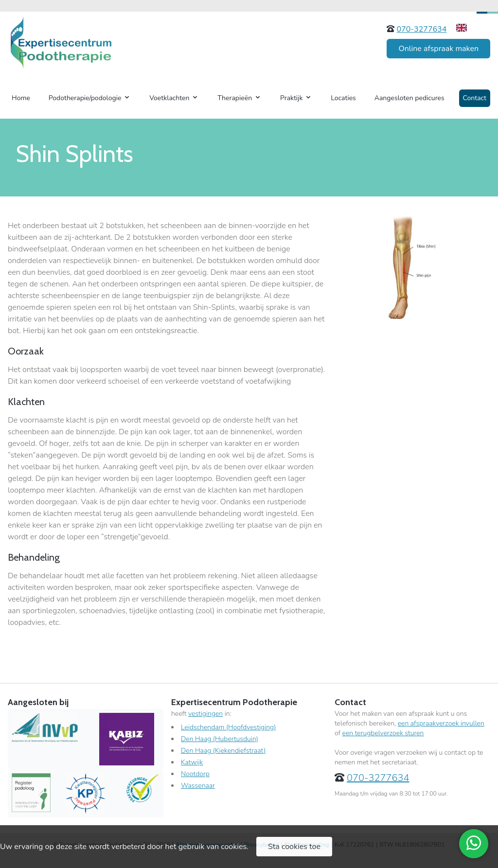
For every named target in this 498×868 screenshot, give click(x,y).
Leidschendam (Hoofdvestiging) (228, 727)
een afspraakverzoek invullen (441, 723)
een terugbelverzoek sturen (383, 733)
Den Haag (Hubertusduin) (220, 739)
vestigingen (205, 714)
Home (21, 98)
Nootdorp (195, 774)
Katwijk (192, 762)
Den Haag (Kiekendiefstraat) (223, 751)
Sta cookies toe (294, 847)
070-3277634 (422, 29)
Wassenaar (198, 786)
